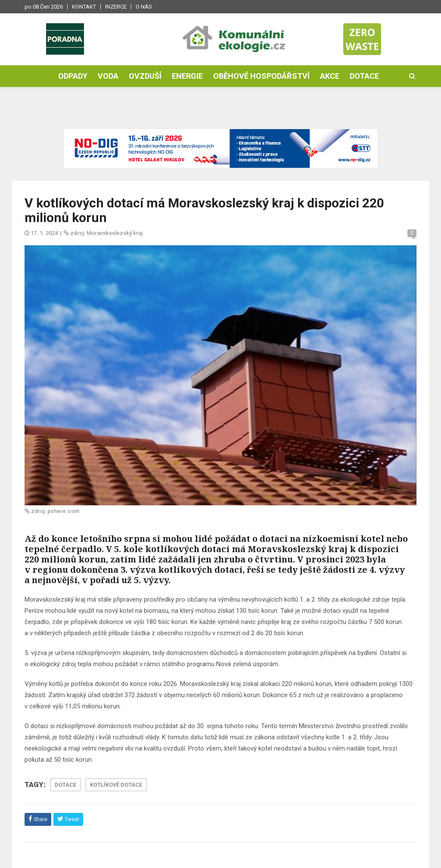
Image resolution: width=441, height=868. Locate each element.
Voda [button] (108, 76)
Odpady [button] (73, 76)
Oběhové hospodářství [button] (261, 76)
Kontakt (84, 7)
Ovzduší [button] (145, 76)
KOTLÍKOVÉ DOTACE (116, 785)
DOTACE (65, 785)
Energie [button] (187, 76)
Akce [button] (330, 76)
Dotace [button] (364, 76)
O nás (144, 7)
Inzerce (116, 7)
